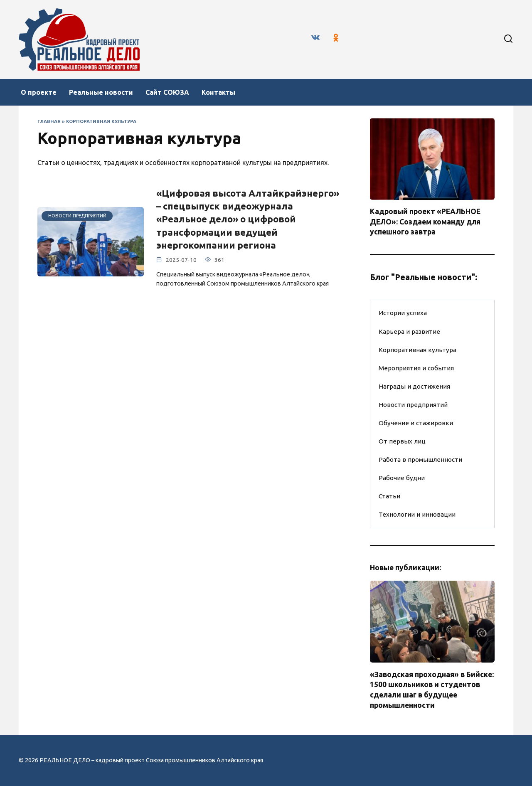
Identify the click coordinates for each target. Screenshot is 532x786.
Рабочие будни (402, 478)
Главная (49, 121)
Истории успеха (403, 313)
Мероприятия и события (416, 368)
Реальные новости (101, 92)
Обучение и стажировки (416, 423)
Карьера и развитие (409, 331)
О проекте (39, 92)
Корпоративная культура (417, 350)
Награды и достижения (414, 386)
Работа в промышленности (420, 460)
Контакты (218, 92)
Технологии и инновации (417, 514)
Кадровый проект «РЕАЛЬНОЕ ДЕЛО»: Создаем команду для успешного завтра (425, 222)
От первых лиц (402, 441)
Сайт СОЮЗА (167, 92)
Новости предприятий (413, 405)
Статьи (389, 496)
